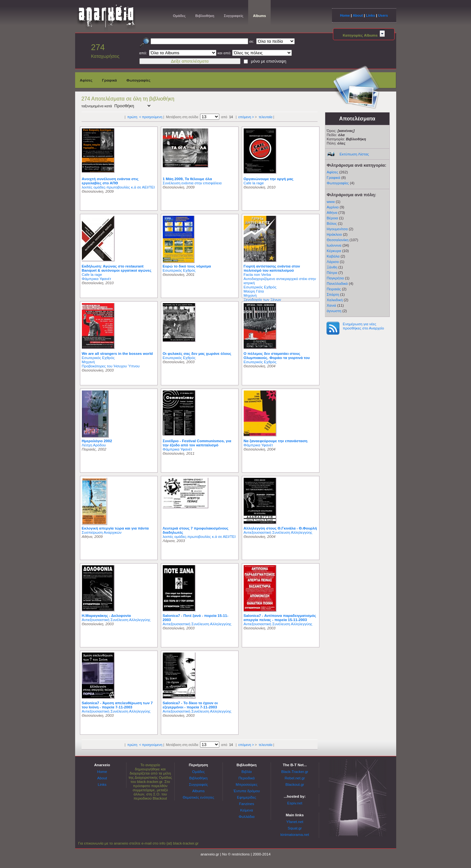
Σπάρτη (333, 294)
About (358, 15)
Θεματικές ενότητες (198, 797)
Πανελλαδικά (337, 283)
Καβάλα (333, 256)
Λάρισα (333, 262)
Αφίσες (86, 80)
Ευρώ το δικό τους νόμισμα (187, 266)
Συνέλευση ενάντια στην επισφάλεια (192, 183)
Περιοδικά (247, 778)
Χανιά (332, 305)
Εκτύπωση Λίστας (354, 154)
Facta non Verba (257, 274)
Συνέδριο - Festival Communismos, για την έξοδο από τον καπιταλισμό (197, 443)
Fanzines (246, 804)
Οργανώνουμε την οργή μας (269, 179)
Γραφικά (109, 80)
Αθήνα (332, 212)
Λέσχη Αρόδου (94, 445)
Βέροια (332, 218)
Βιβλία (247, 772)
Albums (259, 16)
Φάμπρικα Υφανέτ (97, 279)
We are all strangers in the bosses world (117, 353)
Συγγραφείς (234, 16)
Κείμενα (247, 810)
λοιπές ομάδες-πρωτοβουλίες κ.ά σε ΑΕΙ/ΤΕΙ (118, 187)
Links (370, 15)
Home (345, 15)
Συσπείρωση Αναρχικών (102, 532)
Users (383, 15)
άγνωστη (334, 311)
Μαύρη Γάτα (254, 291)
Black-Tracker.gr (295, 772)
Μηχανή (250, 295)
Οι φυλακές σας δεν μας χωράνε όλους (197, 353)
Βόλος (332, 223)
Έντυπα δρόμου (247, 791)
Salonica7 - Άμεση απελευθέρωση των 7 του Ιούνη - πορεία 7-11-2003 (117, 705)
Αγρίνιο (333, 207)
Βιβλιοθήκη (205, 16)
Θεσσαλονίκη (338, 240)
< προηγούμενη (151, 117)
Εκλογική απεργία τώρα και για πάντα (115, 528)
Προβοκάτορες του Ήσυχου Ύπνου (111, 366)
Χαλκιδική (335, 300)
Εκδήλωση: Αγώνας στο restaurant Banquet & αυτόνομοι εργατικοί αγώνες (117, 268)
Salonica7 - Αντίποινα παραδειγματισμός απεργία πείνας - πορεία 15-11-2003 (280, 618)
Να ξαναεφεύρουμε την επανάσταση (276, 441)
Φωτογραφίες (139, 80)
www (331, 202)
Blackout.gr (295, 784)
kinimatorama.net (295, 834)
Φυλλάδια (246, 816)
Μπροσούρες (247, 784)
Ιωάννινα (334, 245)
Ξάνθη (332, 267)
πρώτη (132, 117)
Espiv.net (295, 803)
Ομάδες (179, 16)
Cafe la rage (254, 183)
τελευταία (266, 117)
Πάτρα (332, 272)
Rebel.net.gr (295, 778)
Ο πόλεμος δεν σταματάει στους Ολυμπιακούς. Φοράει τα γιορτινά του (277, 355)
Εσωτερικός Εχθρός (179, 270)
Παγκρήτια (336, 278)
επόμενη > (246, 117)
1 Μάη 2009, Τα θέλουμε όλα (188, 179)
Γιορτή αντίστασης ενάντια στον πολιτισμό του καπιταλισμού (272, 268)
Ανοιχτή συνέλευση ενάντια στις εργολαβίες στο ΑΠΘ (110, 181)
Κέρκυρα (334, 251)
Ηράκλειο (334, 234)
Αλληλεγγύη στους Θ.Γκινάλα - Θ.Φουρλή (280, 528)
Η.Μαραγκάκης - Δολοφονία (106, 615)
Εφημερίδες (247, 797)
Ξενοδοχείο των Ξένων (262, 299)
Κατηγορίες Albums (363, 35)
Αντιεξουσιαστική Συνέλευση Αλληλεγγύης (278, 532)
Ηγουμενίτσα (337, 229)
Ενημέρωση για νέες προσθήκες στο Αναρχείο (363, 326)
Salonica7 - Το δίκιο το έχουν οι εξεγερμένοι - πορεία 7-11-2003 (190, 705)
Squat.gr (295, 828)
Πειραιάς (334, 289)
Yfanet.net (295, 822)
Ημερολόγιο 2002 (97, 441)
